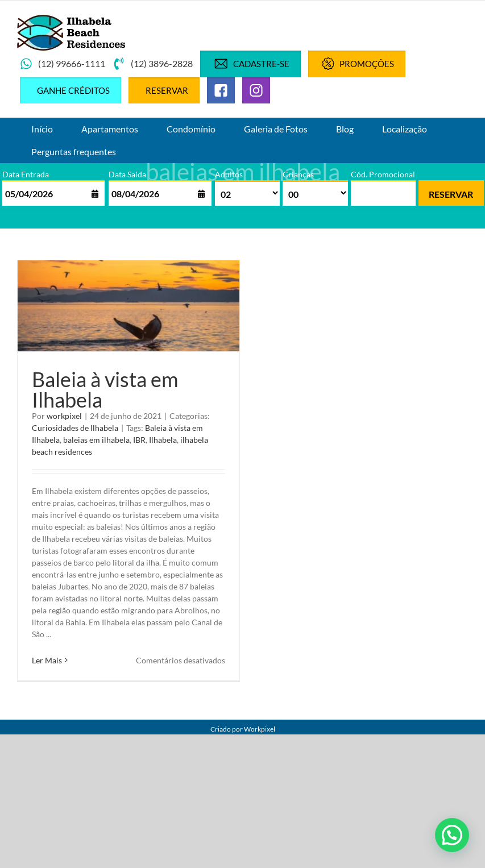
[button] (452, 835)
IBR (139, 440)
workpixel (64, 416)
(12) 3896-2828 (153, 64)
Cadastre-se (250, 64)
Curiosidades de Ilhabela (75, 428)
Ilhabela (163, 440)
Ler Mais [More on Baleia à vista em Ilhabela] (47, 660)
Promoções (357, 64)
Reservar (167, 90)
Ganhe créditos (73, 90)
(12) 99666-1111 (63, 64)
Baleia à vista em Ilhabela (105, 389)
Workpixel (260, 729)
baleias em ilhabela (96, 440)
